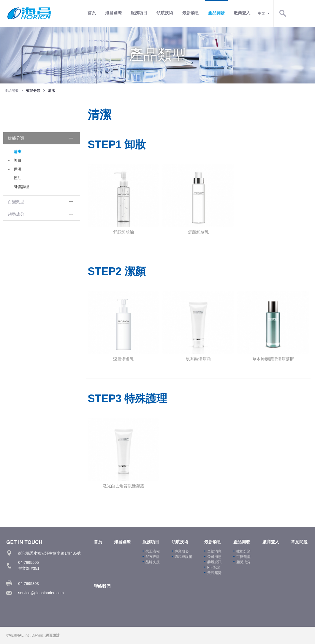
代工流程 (153, 551)
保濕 (18, 169)
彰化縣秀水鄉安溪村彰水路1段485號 (49, 553)
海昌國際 (138, 13)
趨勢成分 (16, 214)
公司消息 (214, 556)
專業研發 (182, 551)
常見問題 (299, 542)
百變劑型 (16, 202)
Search (306, 13)
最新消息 (215, 13)
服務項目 (164, 13)
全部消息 (214, 551)
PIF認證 (214, 567)
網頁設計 (53, 635)
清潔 (18, 152)
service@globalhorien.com (41, 593)
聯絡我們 (102, 585)
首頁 (117, 13)
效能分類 (16, 138)
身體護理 (21, 187)
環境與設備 (183, 556)
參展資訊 (214, 562)
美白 (18, 160)
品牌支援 (153, 562)
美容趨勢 (214, 572)
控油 (18, 178)
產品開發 (240, 13)
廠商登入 (266, 13)
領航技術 (189, 13)
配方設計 (153, 556)
